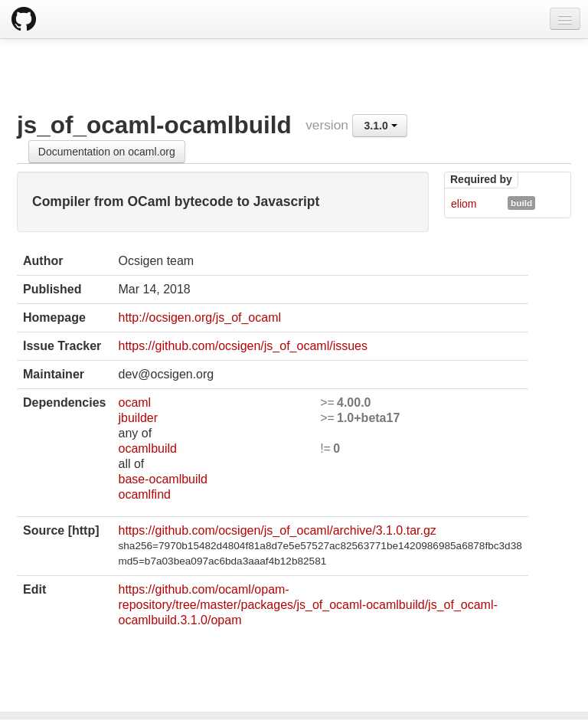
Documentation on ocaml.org (107, 152)
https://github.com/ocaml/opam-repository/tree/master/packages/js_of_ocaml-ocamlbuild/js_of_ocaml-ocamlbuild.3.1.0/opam (307, 605)
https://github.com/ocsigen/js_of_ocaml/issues (243, 346)
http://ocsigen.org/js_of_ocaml (199, 317)
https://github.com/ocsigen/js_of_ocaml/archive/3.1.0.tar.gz (277, 530)
